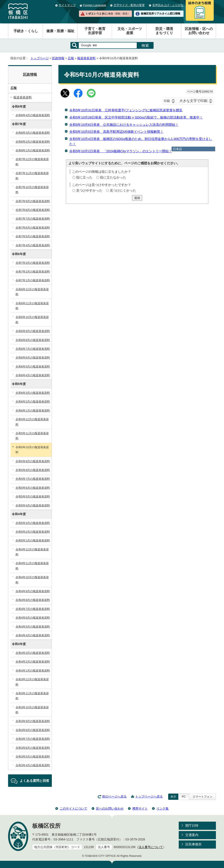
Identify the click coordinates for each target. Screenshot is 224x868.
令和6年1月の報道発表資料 (33, 410)
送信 (137, 198)
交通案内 (192, 835)
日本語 (177, 149)
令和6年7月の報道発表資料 (33, 349)
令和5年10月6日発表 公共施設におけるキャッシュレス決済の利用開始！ (124, 125)
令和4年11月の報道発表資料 (32, 566)
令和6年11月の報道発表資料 (32, 306)
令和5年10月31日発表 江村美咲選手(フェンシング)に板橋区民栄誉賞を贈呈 (126, 110)
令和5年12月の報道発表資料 (32, 422)
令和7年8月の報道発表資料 (33, 210)
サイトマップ (67, 5)
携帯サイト (140, 808)
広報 (71, 58)
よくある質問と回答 (34, 781)
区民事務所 (193, 844)
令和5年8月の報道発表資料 (33, 470)
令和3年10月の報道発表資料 (32, 710)
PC (184, 797)
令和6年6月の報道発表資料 (33, 358)
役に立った (84, 177)
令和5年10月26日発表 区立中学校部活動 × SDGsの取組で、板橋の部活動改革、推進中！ (136, 117)
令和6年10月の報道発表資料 (32, 320)
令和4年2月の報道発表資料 (33, 662)
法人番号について (151, 847)
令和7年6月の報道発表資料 (33, 228)
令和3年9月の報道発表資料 (33, 721)
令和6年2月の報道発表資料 (33, 402)
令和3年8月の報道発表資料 (33, 730)
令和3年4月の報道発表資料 (33, 765)
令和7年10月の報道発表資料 (32, 190)
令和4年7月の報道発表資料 (33, 609)
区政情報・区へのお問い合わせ (199, 31)
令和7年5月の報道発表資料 (33, 236)
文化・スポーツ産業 (130, 31)
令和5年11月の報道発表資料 (32, 436)
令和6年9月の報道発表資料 (33, 331)
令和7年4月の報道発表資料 (33, 245)
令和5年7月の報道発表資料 (33, 479)
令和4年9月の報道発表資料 (33, 591)
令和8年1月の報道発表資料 (33, 150)
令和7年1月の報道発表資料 (33, 280)
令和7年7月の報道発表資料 (33, 219)
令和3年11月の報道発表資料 (32, 696)
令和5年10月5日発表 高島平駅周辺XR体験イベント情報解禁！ (116, 132)
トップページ (40, 58)
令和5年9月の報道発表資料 (33, 461)
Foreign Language (95, 5)
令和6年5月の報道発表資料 (33, 367)
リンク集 (163, 808)
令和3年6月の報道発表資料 (33, 748)
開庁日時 (192, 825)
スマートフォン (202, 797)
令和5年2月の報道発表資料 (33, 532)
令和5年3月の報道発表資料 (33, 523)
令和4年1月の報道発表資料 (33, 671)
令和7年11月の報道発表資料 (32, 176)
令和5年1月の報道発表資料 (33, 540)
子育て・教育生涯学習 (95, 31)
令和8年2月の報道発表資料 (33, 142)
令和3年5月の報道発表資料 (33, 757)
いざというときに (108, 14)
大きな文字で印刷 (193, 101)
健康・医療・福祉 (60, 31)
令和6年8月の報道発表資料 (33, 340)
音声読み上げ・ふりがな (168, 5)
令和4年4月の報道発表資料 (33, 635)
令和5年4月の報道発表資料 (33, 505)
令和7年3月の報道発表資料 (33, 263)
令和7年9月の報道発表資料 (33, 201)
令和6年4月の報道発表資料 (33, 375)
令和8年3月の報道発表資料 (33, 133)
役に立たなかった (113, 177)
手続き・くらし (26, 31)
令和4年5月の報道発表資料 (33, 627)
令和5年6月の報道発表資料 (33, 488)
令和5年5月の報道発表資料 (33, 496)
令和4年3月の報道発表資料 (33, 653)
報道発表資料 (86, 58)
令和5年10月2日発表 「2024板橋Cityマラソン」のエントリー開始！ (121, 151)
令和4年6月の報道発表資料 (33, 618)
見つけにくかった (123, 190)
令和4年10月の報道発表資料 (32, 580)
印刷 (167, 101)
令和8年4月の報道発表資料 (33, 115)
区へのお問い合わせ (110, 808)
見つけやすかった (89, 190)
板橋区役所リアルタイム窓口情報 (161, 14)
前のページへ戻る (114, 797)
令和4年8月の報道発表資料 (33, 600)
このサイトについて (73, 808)
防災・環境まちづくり (164, 31)
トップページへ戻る (149, 797)
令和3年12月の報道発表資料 (32, 682)
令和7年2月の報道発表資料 (33, 272)
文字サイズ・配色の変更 (129, 5)
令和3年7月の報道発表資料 (33, 739)
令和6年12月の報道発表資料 (32, 292)
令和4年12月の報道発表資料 (32, 552)
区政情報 (58, 58)
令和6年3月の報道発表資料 (33, 393)
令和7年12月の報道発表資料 (32, 162)
